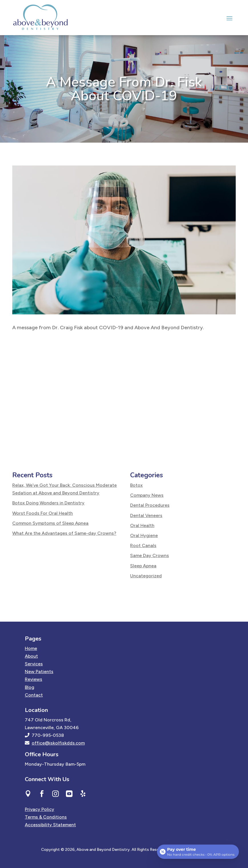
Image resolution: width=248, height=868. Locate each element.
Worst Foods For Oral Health (43, 513)
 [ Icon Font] (69, 794)
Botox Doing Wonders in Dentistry (48, 503)
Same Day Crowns (150, 555)
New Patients (39, 672)
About (31, 656)
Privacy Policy (40, 809)
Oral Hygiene (144, 535)
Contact (34, 695)
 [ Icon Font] (56, 794)
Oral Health (142, 525)
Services (34, 664)
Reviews (34, 679)
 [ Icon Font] (83, 794)
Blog (30, 687)
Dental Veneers (146, 515)
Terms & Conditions (46, 817)
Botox (136, 485)
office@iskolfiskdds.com (58, 743)
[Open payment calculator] (198, 851)
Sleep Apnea (143, 566)
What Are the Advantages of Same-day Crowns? (64, 533)
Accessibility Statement (50, 825)
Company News (147, 495)
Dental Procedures (150, 505)
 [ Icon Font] (42, 794)
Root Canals (143, 545)
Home (31, 648)
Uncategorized (146, 576)
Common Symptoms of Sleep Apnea (50, 523)
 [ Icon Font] (28, 794)
